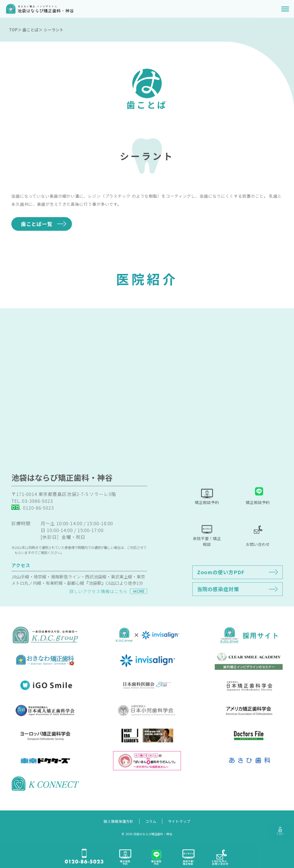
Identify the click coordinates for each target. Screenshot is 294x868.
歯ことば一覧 (37, 224)
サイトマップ (179, 821)
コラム (151, 821)
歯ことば (31, 30)
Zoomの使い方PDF (221, 584)
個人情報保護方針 (118, 821)
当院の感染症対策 (218, 601)
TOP (13, 30)
